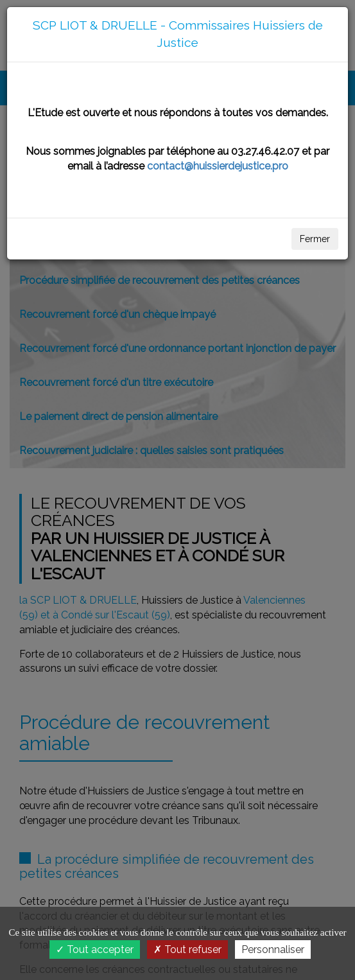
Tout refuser (187, 949)
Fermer (315, 239)
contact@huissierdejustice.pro (218, 166)
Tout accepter (95, 949)
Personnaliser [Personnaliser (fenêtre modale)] (273, 949)
